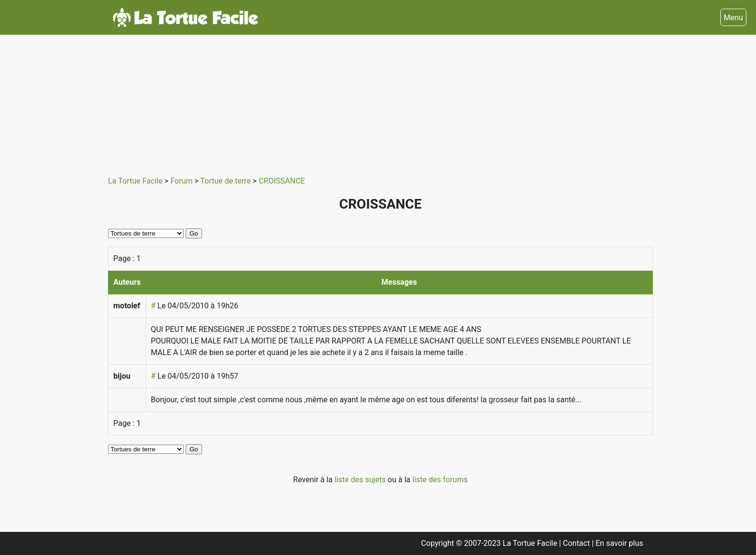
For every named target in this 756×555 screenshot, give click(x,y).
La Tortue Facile (136, 181)
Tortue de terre (227, 181)
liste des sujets (361, 480)
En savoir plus (619, 543)
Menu (733, 18)
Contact (578, 543)
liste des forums (440, 480)
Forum (182, 181)
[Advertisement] (373, 102)
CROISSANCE (282, 181)
